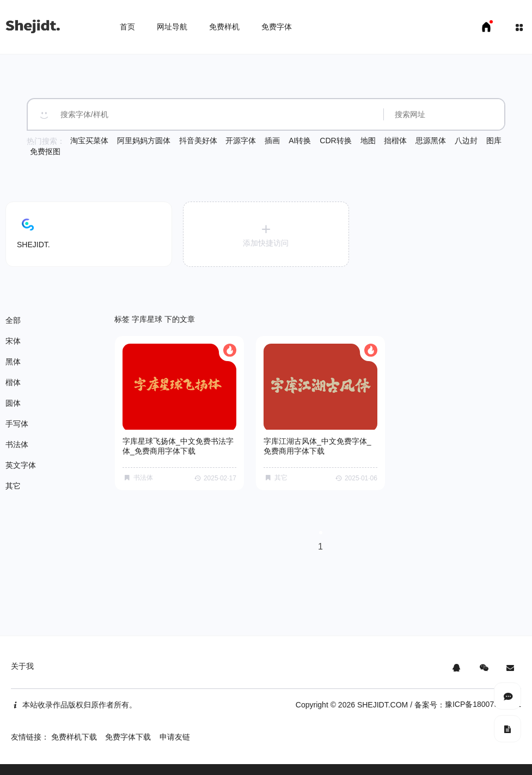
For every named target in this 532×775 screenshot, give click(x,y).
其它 (13, 486)
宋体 (13, 341)
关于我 (22, 666)
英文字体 (21, 465)
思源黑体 (431, 141)
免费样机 (224, 27)
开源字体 (241, 141)
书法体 (17, 444)
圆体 (13, 403)
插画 (272, 141)
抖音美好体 (198, 141)
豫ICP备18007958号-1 (483, 704)
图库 (494, 141)
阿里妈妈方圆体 (144, 141)
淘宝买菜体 (89, 141)
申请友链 (175, 737)
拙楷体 (395, 141)
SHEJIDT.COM (383, 705)
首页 (127, 27)
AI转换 (300, 141)
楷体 (13, 382)
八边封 (466, 141)
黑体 (13, 362)
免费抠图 (45, 151)
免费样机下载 (74, 737)
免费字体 (277, 27)
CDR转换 (335, 141)
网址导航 (172, 27)
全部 (13, 320)
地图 (368, 141)
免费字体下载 (128, 737)
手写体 (17, 424)
